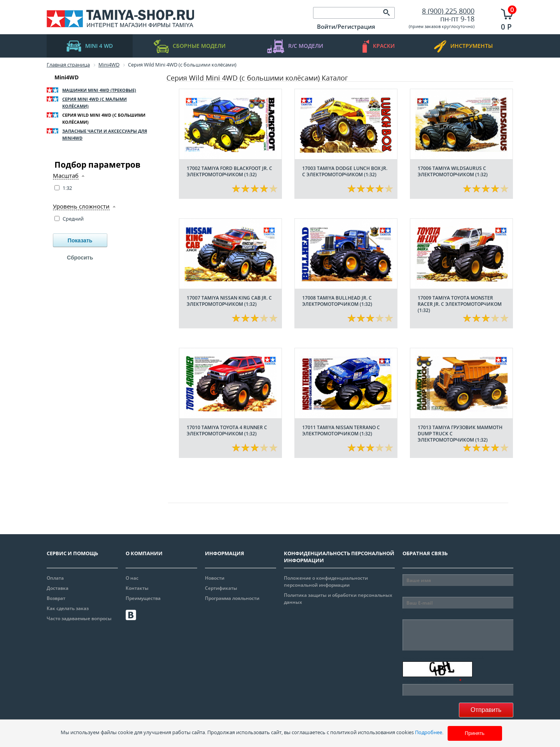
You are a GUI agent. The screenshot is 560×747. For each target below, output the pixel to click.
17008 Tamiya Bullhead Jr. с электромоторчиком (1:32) (337, 301)
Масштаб (66, 176)
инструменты (463, 46)
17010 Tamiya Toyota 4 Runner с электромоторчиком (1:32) (227, 430)
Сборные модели (190, 46)
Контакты (137, 588)
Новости (215, 578)
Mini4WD (66, 77)
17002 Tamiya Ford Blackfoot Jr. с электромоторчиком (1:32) (229, 171)
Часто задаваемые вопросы (79, 618)
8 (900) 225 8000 (448, 11)
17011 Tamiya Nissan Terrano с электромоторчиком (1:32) (341, 430)
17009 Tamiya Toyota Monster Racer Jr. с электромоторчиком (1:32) (460, 304)
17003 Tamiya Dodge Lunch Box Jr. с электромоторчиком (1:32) (345, 171)
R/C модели (295, 46)
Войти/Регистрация (346, 26)
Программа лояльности (232, 598)
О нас (132, 578)
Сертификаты (221, 588)
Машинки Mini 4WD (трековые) (99, 90)
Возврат (56, 598)
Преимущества (143, 598)
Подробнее (429, 732)
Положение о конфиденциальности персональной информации (326, 581)
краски (379, 46)
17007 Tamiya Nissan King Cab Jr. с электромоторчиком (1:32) (229, 301)
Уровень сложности (81, 206)
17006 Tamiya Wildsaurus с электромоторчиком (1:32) (453, 171)
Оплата (55, 578)
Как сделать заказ (68, 608)
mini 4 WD (90, 46)
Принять (475, 733)
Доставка (58, 588)
